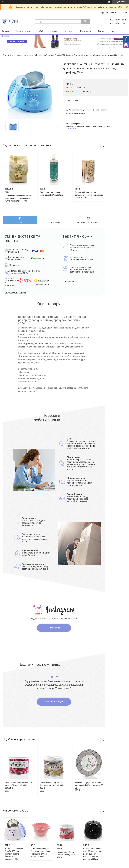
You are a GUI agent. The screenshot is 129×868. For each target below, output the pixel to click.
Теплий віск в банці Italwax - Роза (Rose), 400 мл (66, 855)
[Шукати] (85, 22)
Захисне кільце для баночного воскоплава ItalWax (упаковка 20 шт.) (89, 785)
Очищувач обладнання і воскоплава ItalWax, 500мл (51, 194)
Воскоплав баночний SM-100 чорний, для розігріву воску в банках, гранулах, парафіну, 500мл (92, 854)
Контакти (68, 31)
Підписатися (54, 628)
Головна (6, 31)
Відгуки (101, 31)
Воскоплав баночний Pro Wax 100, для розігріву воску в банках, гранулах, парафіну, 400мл (14, 854)
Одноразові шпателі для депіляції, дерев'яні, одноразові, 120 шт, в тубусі (89, 195)
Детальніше (69, 282)
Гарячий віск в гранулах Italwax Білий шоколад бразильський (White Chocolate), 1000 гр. (18, 198)
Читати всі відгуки (54, 702)
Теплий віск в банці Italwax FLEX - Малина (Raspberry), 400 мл (19, 784)
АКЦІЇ (41, 31)
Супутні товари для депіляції (22, 55)
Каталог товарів (23, 31)
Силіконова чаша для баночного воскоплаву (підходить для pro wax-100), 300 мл (41, 852)
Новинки (54, 31)
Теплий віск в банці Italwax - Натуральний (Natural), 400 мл (53, 784)
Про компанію (85, 31)
